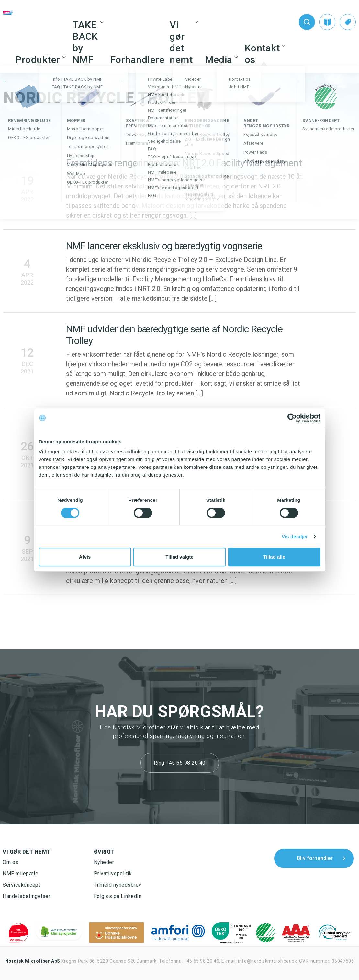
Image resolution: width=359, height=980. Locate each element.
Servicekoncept (21, 885)
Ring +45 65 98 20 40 (180, 763)
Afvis (85, 557)
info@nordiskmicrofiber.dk (267, 961)
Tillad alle (274, 557)
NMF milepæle (20, 873)
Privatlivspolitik (113, 873)
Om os (11, 862)
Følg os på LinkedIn (118, 896)
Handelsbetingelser (26, 896)
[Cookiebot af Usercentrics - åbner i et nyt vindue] (292, 418)
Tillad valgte (179, 557)
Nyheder (104, 862)
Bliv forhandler (315, 858)
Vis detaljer (295, 537)
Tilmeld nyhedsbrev (118, 885)
